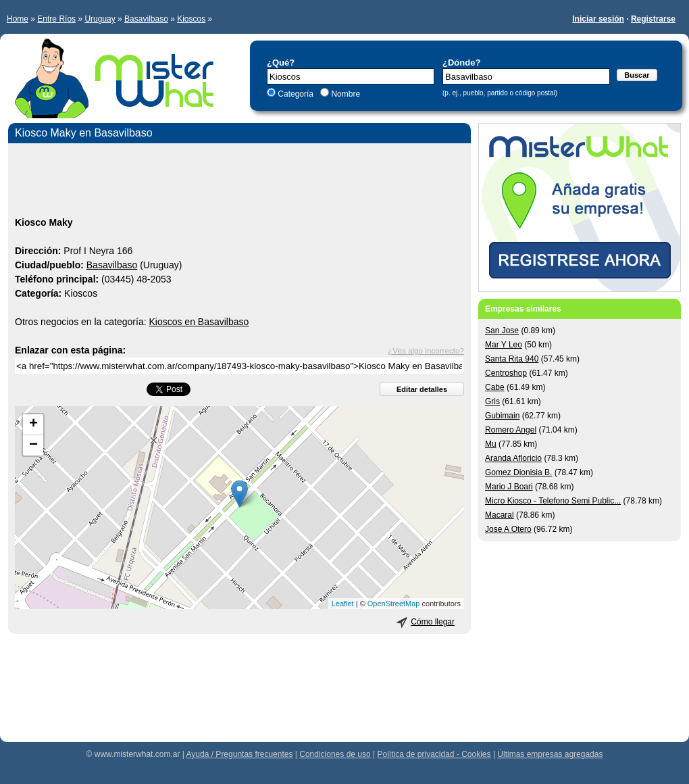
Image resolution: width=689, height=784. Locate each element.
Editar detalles (422, 389)
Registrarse (653, 19)
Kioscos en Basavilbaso (199, 322)
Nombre (344, 94)
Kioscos (191, 19)
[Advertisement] (239, 182)
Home (18, 19)
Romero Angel (511, 430)
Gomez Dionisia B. (518, 472)
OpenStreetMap (394, 604)
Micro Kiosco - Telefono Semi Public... (553, 501)
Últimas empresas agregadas (550, 754)
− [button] (33, 445)
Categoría (296, 94)
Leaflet (343, 604)
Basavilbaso (146, 19)
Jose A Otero (508, 529)
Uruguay (100, 19)
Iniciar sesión (598, 19)
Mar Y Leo (504, 345)
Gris (492, 401)
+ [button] (33, 424)
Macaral (500, 515)
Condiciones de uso (335, 754)
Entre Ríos (56, 19)
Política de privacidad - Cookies (434, 754)
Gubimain (502, 416)
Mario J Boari (509, 487)
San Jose (502, 330)
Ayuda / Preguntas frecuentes (240, 754)
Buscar (637, 75)
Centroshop (506, 373)
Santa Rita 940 (512, 359)
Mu (491, 444)
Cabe (495, 387)
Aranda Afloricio (513, 458)
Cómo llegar (433, 622)
